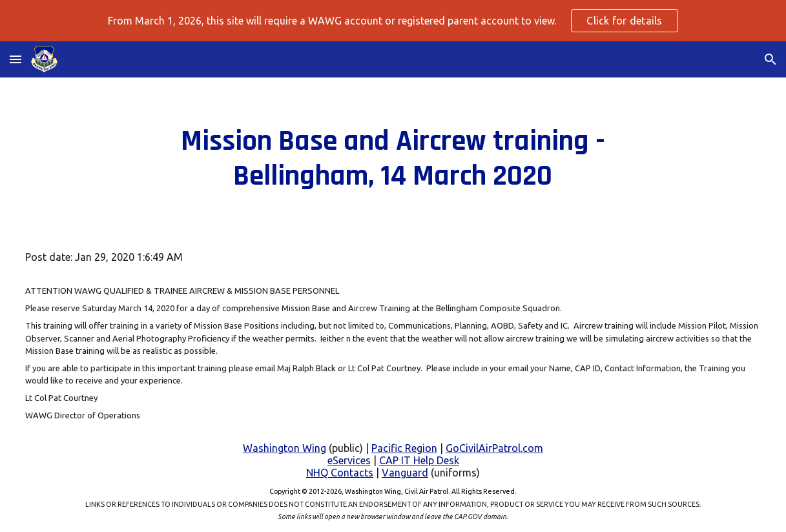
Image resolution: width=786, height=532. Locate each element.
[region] (393, 21)
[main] (393, 159)
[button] (16, 59)
